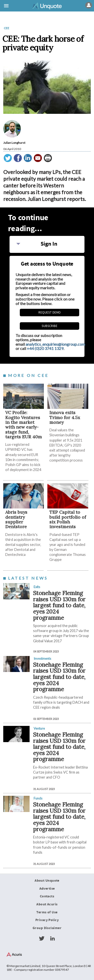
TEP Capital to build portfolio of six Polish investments (68, 519)
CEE (7, 28)
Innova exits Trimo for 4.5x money (65, 417)
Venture (39, 728)
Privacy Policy (47, 920)
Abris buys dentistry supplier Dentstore (16, 519)
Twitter (42, 939)
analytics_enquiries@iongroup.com (55, 344)
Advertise (47, 889)
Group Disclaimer (47, 928)
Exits (37, 587)
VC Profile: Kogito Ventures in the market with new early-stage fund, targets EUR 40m (24, 425)
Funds (38, 798)
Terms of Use (47, 912)
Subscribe (50, 326)
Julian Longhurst (14, 143)
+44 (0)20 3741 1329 (45, 348)
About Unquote (47, 881)
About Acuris (47, 904)
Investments (42, 658)
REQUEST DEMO (50, 313)
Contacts (47, 896)
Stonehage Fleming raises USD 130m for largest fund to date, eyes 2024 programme (59, 605)
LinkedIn (52, 939)
